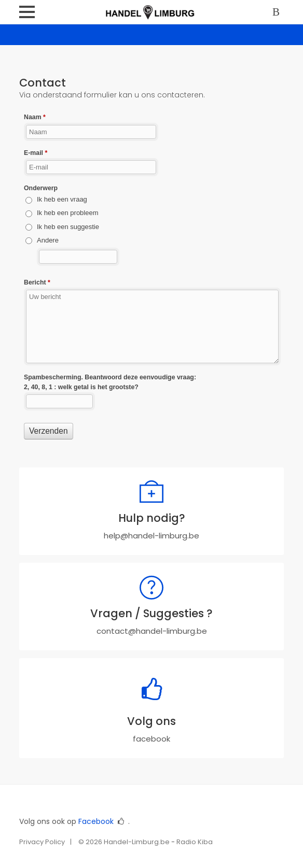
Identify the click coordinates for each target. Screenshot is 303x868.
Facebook (96, 821)
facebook (151, 739)
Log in (278, 13)
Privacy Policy (42, 842)
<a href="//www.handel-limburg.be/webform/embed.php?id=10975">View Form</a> (151, 287)
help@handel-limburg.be (151, 536)
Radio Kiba (195, 842)
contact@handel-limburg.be (152, 631)
